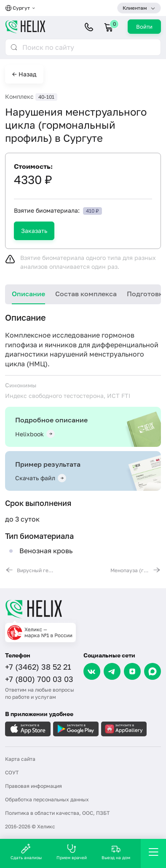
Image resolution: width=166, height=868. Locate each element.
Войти (144, 27)
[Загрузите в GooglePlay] (76, 729)
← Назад (24, 74)
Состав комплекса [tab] (86, 294)
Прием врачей (72, 852)
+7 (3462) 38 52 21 (38, 667)
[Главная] (83, 609)
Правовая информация (33, 786)
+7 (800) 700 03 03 (39, 679)
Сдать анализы (26, 852)
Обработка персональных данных (47, 799)
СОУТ (12, 772)
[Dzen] (132, 671)
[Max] (153, 671)
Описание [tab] (28, 294)
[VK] (92, 671)
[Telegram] (112, 671)
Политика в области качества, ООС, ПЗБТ (57, 813)
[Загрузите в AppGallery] (124, 729)
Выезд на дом (116, 852)
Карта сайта (20, 759)
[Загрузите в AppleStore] (28, 729)
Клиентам (135, 8)
